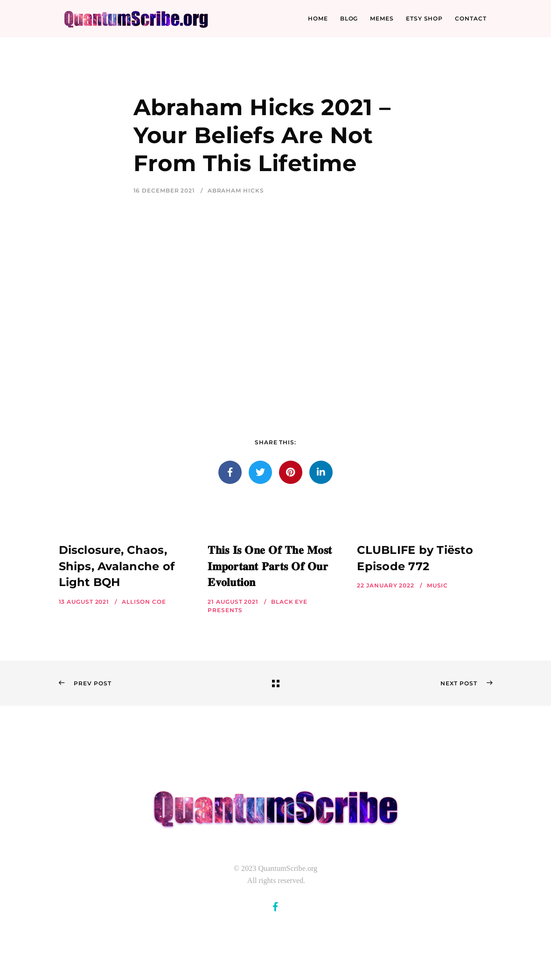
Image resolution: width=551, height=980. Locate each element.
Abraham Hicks (236, 190)
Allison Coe (144, 602)
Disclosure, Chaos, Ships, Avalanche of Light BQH (117, 566)
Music (438, 585)
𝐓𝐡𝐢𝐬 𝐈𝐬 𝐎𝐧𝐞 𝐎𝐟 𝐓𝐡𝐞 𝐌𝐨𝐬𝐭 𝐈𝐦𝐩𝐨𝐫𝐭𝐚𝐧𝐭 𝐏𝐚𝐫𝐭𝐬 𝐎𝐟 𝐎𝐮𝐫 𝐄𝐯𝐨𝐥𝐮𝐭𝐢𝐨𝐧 (270, 566)
